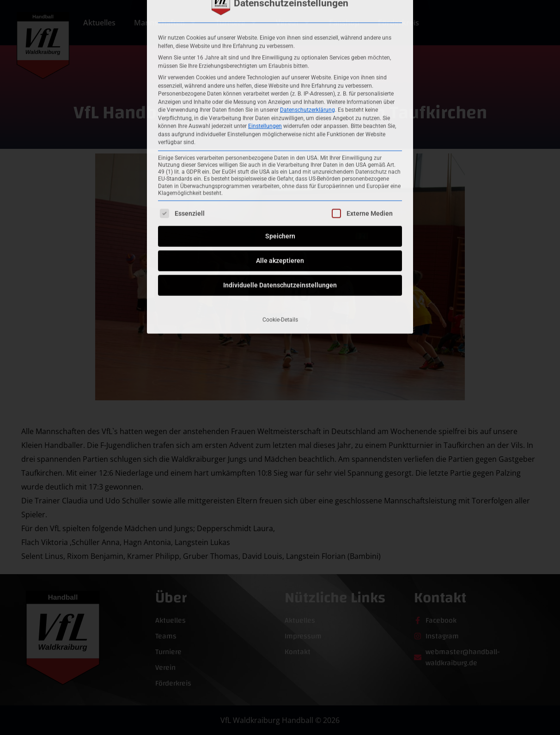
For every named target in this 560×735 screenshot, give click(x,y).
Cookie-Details (280, 207)
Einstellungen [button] (265, 13)
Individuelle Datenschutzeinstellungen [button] (280, 172)
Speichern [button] (280, 123)
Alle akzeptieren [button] (280, 148)
